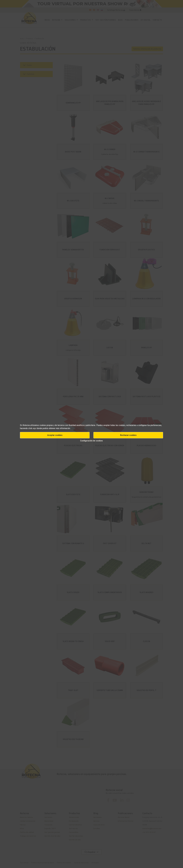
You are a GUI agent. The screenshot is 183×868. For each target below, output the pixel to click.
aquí (35, 428)
